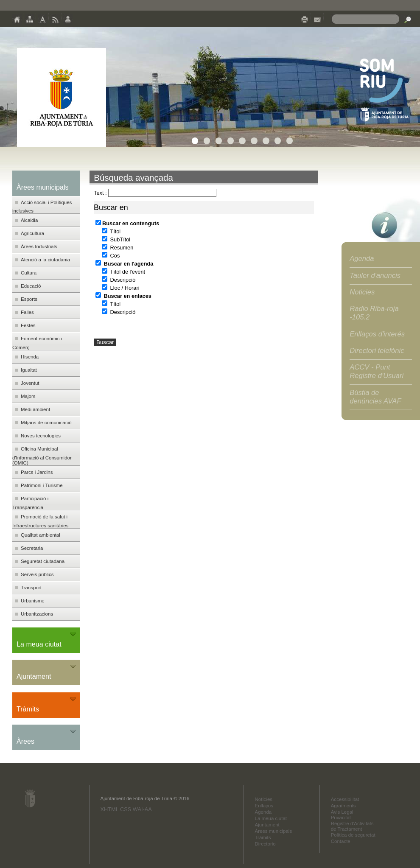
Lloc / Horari (121, 288)
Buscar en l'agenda (124, 264)
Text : (100, 193)
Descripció (119, 280)
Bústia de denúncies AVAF (375, 397)
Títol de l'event (123, 272)
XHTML (109, 809)
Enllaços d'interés (377, 334)
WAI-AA (142, 809)
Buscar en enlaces (123, 296)
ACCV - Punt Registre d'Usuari (377, 371)
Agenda (362, 259)
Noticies (362, 292)
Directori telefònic (377, 351)
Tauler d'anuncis (375, 276)
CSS (126, 809)
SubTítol (116, 239)
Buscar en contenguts (127, 223)
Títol (111, 231)
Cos (111, 256)
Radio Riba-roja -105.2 (374, 313)
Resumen (118, 248)
